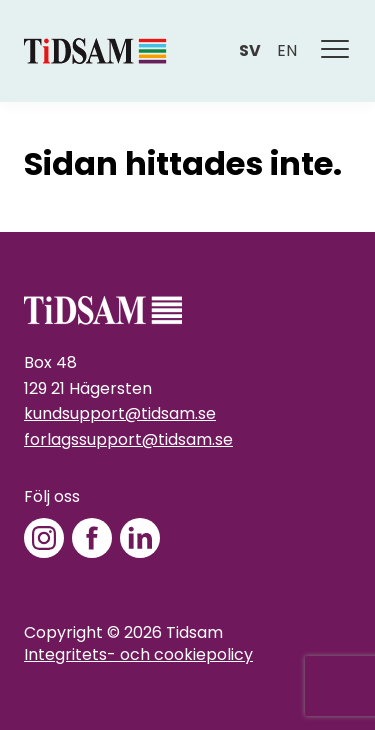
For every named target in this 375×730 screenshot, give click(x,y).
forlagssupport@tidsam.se (128, 439)
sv (250, 50)
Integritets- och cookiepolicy (138, 654)
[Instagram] (44, 538)
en (287, 50)
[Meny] (336, 51)
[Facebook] (92, 538)
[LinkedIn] (140, 538)
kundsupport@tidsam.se (120, 413)
